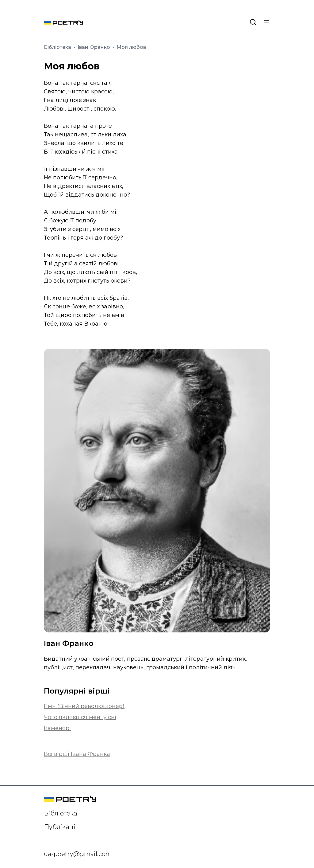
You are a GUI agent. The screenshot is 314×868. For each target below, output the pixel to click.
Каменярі (57, 728)
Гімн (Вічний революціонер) (84, 706)
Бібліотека (58, 47)
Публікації (61, 827)
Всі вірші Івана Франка (77, 754)
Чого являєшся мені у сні (80, 717)
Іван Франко (94, 47)
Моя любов (131, 47)
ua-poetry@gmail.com (78, 854)
